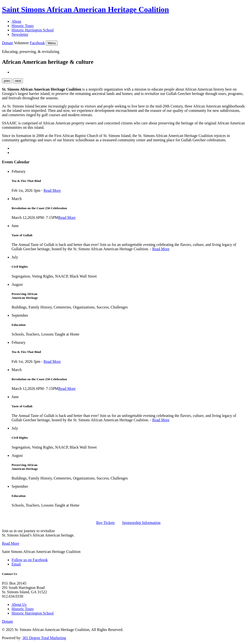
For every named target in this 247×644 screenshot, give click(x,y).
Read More (52, 190)
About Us (19, 605)
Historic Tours (23, 26)
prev (7, 81)
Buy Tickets (106, 523)
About (16, 21)
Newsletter (20, 34)
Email (16, 564)
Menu (52, 43)
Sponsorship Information (141, 523)
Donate (7, 43)
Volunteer (21, 43)
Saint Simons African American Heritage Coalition (85, 9)
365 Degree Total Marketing (44, 638)
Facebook (37, 43)
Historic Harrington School (33, 30)
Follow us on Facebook (30, 560)
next (18, 81)
